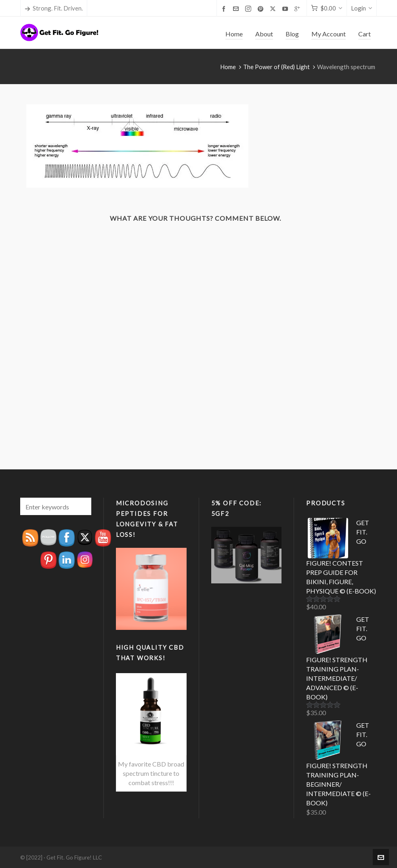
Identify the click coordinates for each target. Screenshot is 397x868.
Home (228, 67)
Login (362, 8)
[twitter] (274, 9)
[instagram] (249, 9)
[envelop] (237, 8)
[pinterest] (262, 8)
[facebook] (225, 8)
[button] (81, 506)
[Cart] (327, 8)
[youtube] (286, 8)
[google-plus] (298, 8)
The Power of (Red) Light (276, 67)
